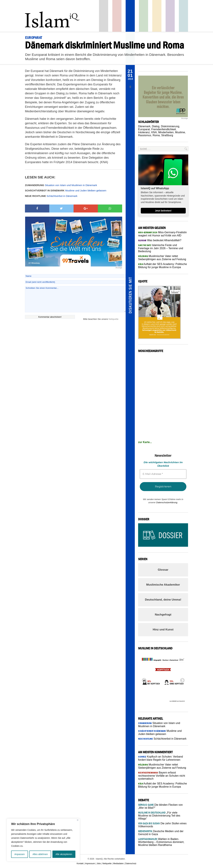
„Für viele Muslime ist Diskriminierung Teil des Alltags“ (159, 816)
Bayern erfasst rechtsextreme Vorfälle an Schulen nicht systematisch (162, 776)
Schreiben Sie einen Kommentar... (75, 299)
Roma (156, 135)
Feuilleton (170, 16)
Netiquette (114, 319)
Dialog (156, 126)
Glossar (163, 570)
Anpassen (19, 854)
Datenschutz (131, 864)
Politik (117, 16)
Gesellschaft (144, 16)
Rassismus (145, 135)
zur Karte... (145, 442)
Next (181, 679)
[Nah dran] (78, 820)
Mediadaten (118, 864)
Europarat (144, 129)
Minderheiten (166, 132)
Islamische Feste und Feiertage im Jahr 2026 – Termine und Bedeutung (161, 248)
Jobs (99, 864)
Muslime (180, 132)
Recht (157, 16)
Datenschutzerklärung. (167, 502)
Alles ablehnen (40, 854)
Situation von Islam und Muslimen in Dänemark (61, 185)
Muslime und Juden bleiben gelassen (66, 190)
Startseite (104, 16)
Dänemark (144, 126)
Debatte (183, 16)
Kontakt (80, 864)
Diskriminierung (170, 126)
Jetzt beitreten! (163, 211)
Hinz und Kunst (163, 630)
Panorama (130, 16)
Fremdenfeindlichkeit (164, 129)
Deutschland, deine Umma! (163, 600)
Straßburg (167, 135)
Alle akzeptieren (64, 854)
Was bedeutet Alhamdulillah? (160, 240)
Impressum (90, 864)
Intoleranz (144, 132)
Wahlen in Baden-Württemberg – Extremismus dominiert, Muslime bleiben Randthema (161, 842)
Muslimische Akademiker (163, 585)
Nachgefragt (163, 615)
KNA (154, 132)
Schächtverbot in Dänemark (51, 196)
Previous (143, 679)
